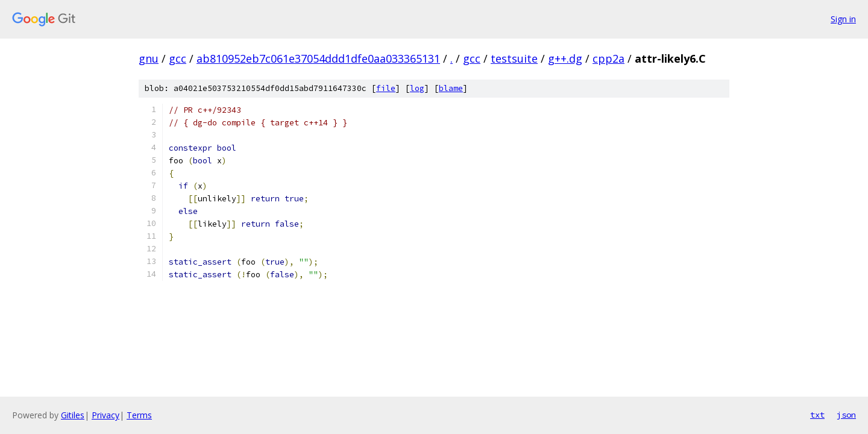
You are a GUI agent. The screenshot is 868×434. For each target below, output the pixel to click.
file (386, 88)
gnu (149, 58)
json (846, 415)
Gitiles (73, 415)
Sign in (843, 19)
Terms (139, 415)
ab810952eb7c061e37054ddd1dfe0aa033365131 (318, 58)
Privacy (105, 415)
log (417, 88)
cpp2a (609, 58)
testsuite (514, 58)
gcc (178, 58)
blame (451, 88)
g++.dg (565, 58)
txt (817, 415)
